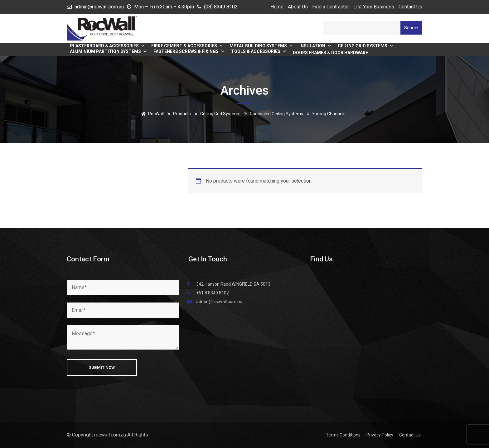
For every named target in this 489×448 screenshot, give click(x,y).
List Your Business (374, 7)
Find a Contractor (331, 7)
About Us (298, 7)
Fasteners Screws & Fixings (189, 51)
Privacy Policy (380, 435)
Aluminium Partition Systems (109, 51)
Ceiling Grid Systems (366, 46)
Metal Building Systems (261, 46)
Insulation (315, 46)
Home (277, 7)
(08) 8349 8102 (221, 7)
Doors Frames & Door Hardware (330, 53)
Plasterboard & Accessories (107, 46)
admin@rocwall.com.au (99, 7)
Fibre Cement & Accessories (187, 46)
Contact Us (410, 7)
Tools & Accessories (259, 51)
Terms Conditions (343, 435)
